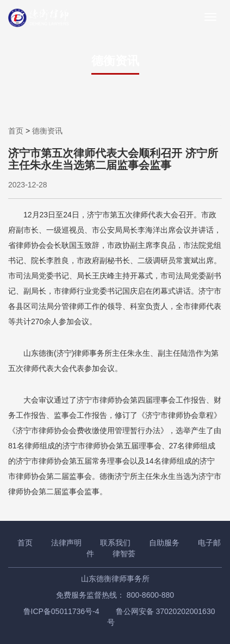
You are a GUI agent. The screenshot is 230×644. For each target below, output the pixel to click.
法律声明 (66, 543)
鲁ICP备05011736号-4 (61, 611)
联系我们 (115, 543)
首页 (16, 131)
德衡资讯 (47, 131)
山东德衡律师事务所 (115, 579)
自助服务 (164, 543)
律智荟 (124, 554)
